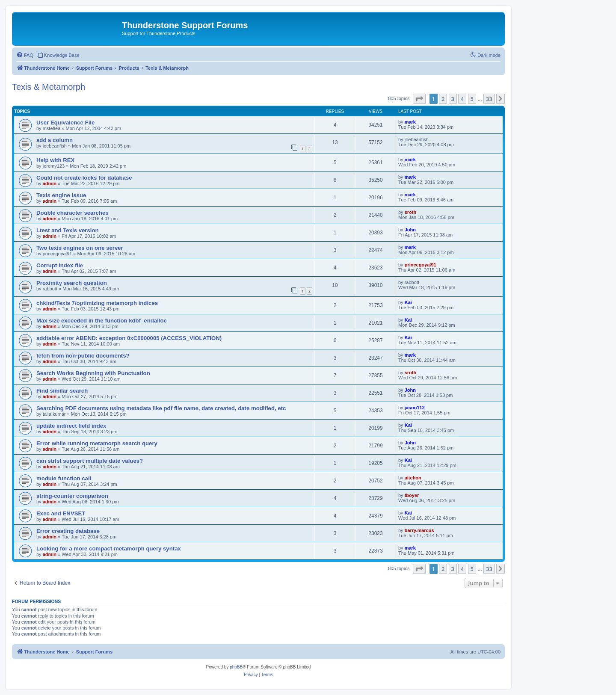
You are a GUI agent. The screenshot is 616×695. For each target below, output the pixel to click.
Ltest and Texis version (68, 230)
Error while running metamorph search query (97, 443)
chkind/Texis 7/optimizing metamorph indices (97, 303)
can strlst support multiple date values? (90, 461)
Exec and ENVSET (61, 513)
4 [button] (462, 99)
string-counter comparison (72, 496)
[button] (419, 99)
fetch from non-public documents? (83, 356)
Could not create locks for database (84, 178)
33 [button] (489, 99)
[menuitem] (25, 55)
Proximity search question (72, 283)
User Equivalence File (65, 123)
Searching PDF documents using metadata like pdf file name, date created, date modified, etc (161, 408)
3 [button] (453, 99)
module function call (64, 478)
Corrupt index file (60, 265)
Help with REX (55, 160)
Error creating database (68, 531)
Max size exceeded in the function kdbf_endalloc (102, 321)
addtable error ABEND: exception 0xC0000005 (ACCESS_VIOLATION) (129, 338)
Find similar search (62, 391)
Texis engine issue (61, 195)
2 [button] (443, 99)
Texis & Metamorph (49, 87)
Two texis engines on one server (80, 248)
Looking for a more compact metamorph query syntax (109, 549)
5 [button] (472, 99)
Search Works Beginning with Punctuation (93, 373)
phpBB (236, 667)
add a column (55, 140)
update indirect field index (71, 426)
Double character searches (73, 213)
